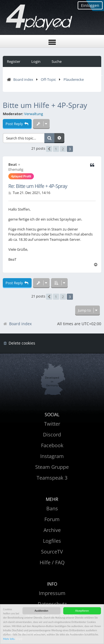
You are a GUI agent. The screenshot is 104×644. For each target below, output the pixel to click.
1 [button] (56, 149)
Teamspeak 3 (52, 478)
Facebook (52, 445)
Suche (57, 61)
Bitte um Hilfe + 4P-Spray (45, 105)
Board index (23, 79)
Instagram (52, 456)
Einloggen (90, 5)
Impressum (52, 593)
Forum (52, 519)
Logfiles (52, 541)
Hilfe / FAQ (52, 562)
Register (14, 61)
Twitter (52, 424)
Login (36, 61)
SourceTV (52, 552)
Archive (52, 530)
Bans (52, 508)
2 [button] (63, 149)
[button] (49, 149)
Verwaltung (34, 114)
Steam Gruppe (52, 467)
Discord (52, 434)
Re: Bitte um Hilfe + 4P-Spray (38, 186)
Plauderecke (74, 79)
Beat (13, 164)
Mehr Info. (9, 639)
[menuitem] (19, 343)
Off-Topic (48, 79)
